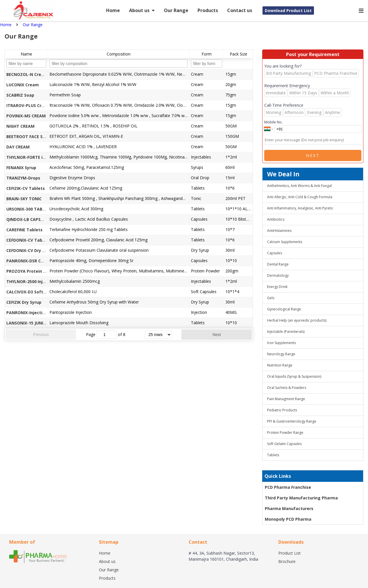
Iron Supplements (281, 343)
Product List (290, 553)
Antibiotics (276, 219)
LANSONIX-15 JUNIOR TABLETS (37, 323)
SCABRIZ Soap (20, 95)
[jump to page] (107, 335)
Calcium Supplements (285, 242)
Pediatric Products (282, 410)
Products (208, 10)
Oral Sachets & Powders (287, 388)
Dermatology (278, 275)
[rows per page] (158, 335)
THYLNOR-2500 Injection (31, 281)
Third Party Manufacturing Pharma (301, 498)
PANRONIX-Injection (27, 313)
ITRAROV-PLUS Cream (28, 105)
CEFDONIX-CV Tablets (28, 240)
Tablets (273, 455)
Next (217, 335)
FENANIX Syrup (21, 168)
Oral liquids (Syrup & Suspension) (294, 376)
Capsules (275, 253)
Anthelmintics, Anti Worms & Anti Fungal (299, 186)
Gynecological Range (284, 309)
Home (113, 10)
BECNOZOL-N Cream (27, 74)
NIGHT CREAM (20, 126)
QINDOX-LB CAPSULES (28, 219)
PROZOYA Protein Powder (32, 271)
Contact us (240, 10)
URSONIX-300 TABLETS (29, 209)
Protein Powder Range (285, 433)
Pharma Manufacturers (289, 508)
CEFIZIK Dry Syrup (24, 302)
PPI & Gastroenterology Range (292, 421)
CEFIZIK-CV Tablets (26, 188)
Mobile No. (273, 122)
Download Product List (288, 10)
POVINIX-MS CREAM (26, 116)
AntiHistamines (279, 231)
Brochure (287, 561)
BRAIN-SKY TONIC (24, 199)
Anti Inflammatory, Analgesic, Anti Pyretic (300, 208)
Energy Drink (277, 287)
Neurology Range (281, 354)
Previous (41, 335)
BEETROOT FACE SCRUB (30, 136)
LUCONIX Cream (23, 85)
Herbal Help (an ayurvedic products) (297, 320)
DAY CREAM (18, 147)
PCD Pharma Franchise (288, 487)
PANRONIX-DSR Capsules (32, 261)
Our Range (176, 10)
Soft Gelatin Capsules (284, 444)
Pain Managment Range (286, 399)
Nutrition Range (280, 365)
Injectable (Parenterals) (286, 332)
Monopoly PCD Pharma (288, 519)
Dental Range (278, 264)
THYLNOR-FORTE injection (33, 157)
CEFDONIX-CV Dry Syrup (30, 250)
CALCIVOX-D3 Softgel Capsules (38, 292)
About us (142, 10)
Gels (271, 298)
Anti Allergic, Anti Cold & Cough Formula (300, 197)
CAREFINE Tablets (24, 230)
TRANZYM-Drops (23, 178)
